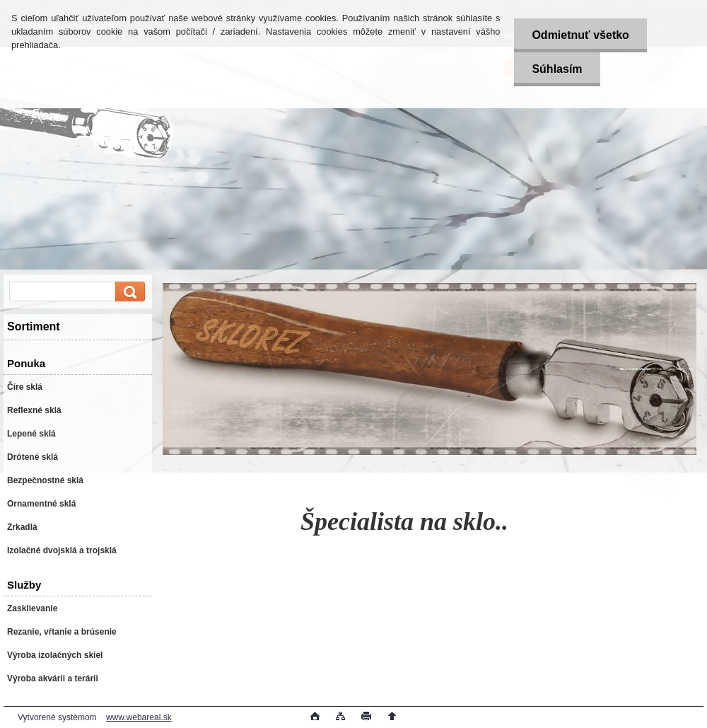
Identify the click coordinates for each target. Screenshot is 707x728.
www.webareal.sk (139, 717)
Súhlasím (557, 69)
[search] (128, 292)
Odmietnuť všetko (580, 35)
